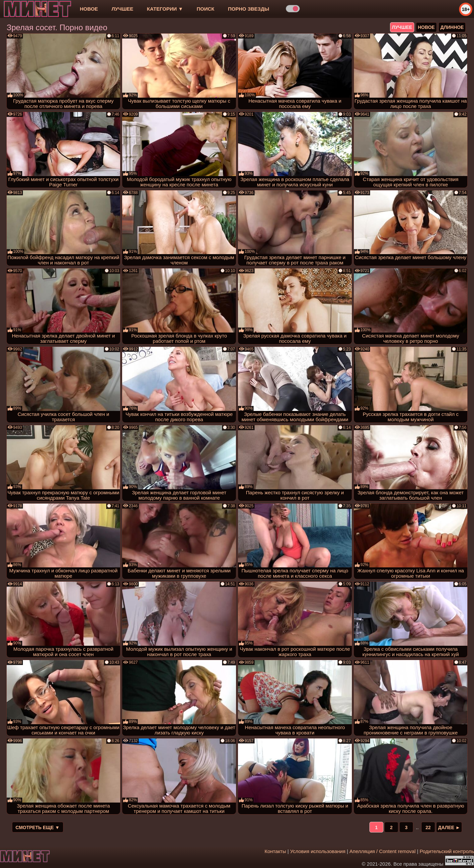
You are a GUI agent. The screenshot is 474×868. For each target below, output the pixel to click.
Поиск (206, 9)
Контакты (275, 851)
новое (89, 9)
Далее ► (449, 827)
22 (428, 827)
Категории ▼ (165, 9)
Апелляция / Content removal (383, 851)
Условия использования (318, 851)
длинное (452, 27)
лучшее (122, 9)
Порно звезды (249, 9)
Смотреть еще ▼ (38, 827)
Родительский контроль (447, 851)
